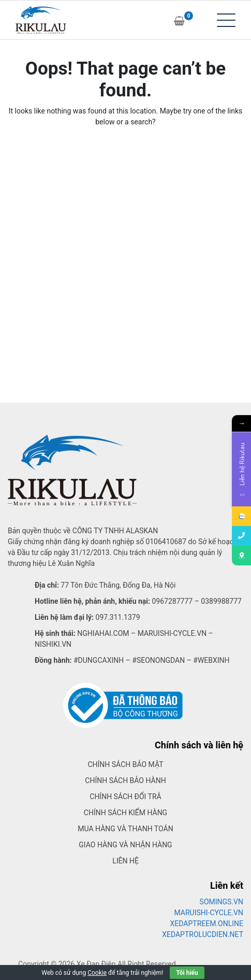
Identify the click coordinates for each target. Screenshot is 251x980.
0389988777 (221, 601)
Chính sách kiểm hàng (126, 813)
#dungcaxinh (99, 660)
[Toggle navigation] (226, 20)
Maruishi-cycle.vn (172, 633)
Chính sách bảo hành (125, 780)
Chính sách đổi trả (125, 797)
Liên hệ (126, 861)
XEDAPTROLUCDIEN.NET (203, 934)
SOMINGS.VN (222, 902)
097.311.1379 (118, 617)
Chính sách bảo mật (125, 764)
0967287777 (172, 601)
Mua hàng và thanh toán (125, 829)
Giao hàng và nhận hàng (125, 845)
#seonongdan (158, 660)
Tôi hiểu (187, 973)
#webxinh (211, 660)
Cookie (97, 973)
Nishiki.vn (53, 644)
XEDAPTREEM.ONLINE (207, 924)
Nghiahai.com (103, 633)
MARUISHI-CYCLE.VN (209, 913)
